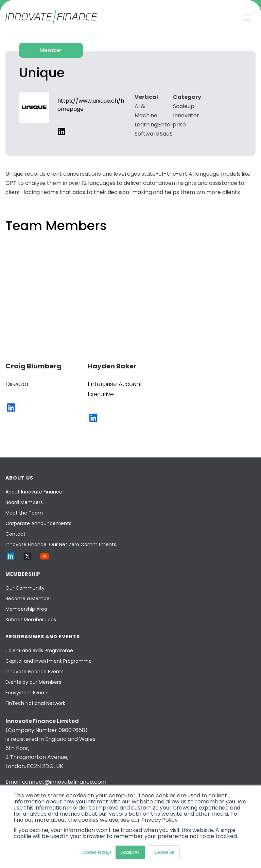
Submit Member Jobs (31, 620)
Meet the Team (24, 513)
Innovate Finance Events (34, 672)
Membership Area (26, 609)
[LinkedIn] (11, 560)
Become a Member (28, 598)
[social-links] (62, 132)
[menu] (247, 18)
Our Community (25, 588)
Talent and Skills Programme (39, 650)
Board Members (24, 502)
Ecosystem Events (27, 693)
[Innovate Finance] (51, 22)
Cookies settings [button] (97, 852)
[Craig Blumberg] (47, 366)
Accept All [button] (130, 852)
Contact (15, 534)
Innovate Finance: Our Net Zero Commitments (61, 544)
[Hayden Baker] (129, 366)
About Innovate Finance (34, 492)
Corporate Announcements (38, 523)
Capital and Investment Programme (49, 661)
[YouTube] (45, 560)
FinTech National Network (35, 703)
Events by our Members (33, 682)
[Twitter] (28, 560)
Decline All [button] (164, 852)
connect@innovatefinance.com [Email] (64, 782)
